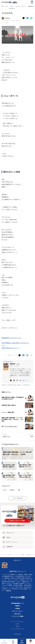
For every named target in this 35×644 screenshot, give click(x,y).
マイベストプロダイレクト (18, 622)
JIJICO (17, 626)
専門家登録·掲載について (17, 603)
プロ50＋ (17, 624)
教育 (7, 23)
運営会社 (18, 606)
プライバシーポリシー (18, 611)
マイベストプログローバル (18, 629)
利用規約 (18, 609)
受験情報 (12, 490)
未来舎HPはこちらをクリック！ (12, 338)
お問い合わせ (18, 614)
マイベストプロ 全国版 (17, 616)
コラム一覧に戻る (18, 498)
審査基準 (9, 591)
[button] (25, 380)
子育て (5, 490)
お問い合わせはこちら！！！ (11, 348)
